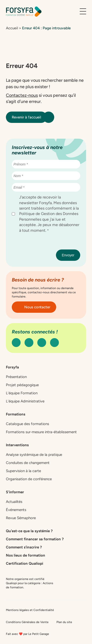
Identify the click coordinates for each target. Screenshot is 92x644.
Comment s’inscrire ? (24, 547)
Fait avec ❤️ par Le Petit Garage (27, 634)
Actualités (14, 502)
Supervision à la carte (23, 471)
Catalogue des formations (27, 424)
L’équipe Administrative (25, 401)
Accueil (12, 28)
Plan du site (64, 622)
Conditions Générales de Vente (27, 622)
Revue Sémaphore (21, 518)
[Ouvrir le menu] (83, 12)
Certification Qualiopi (25, 563)
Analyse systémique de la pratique (34, 455)
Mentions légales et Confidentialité (30, 610)
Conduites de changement (28, 463)
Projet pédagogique (22, 385)
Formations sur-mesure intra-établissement (41, 432)
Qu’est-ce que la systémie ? (29, 531)
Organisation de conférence (29, 479)
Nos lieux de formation (26, 555)
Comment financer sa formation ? (35, 539)
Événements (16, 510)
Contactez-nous (22, 95)
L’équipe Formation (22, 393)
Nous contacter (34, 307)
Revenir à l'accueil (29, 117)
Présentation (16, 377)
